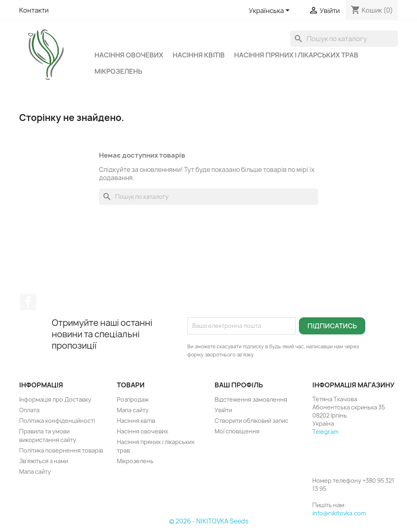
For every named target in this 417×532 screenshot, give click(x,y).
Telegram (325, 432)
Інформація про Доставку (55, 399)
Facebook (28, 302)
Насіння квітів (199, 55)
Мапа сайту (35, 472)
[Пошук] (344, 39)
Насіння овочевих (129, 55)
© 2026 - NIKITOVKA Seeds (209, 521)
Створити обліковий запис (251, 421)
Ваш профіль (239, 385)
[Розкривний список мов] (271, 11)
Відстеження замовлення (251, 399)
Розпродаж (133, 399)
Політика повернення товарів (61, 450)
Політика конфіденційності (57, 421)
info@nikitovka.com (339, 513)
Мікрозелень (118, 71)
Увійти (223, 410)
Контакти (34, 10)
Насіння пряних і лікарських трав (296, 55)
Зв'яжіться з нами (44, 461)
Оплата (29, 410)
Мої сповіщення (237, 431)
